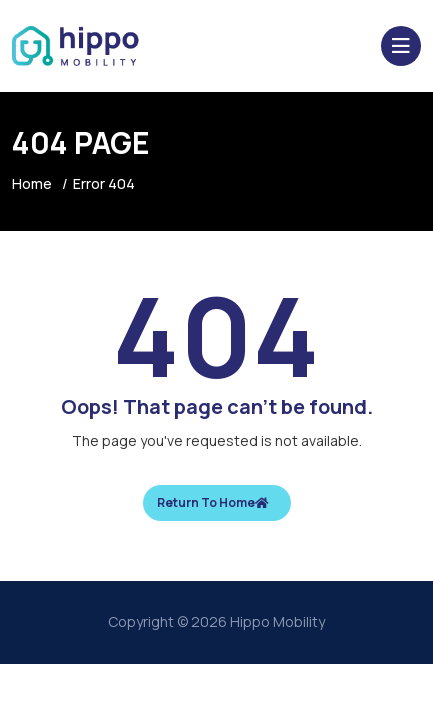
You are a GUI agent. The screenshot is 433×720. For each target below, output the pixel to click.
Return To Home (213, 502)
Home (32, 183)
